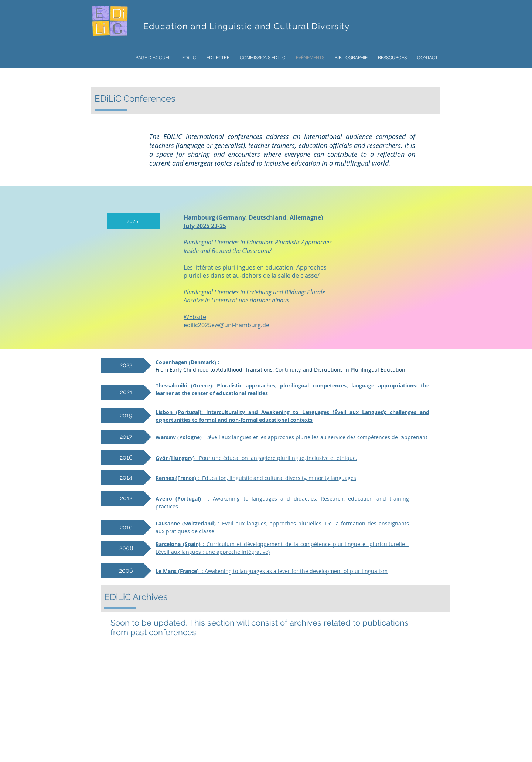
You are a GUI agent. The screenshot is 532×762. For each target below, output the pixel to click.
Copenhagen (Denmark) (186, 362)
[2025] (133, 221)
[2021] (126, 392)
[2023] (126, 366)
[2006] (126, 571)
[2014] (126, 478)
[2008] (126, 548)
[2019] (126, 416)
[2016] (126, 458)
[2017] (126, 437)
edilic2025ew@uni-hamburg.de (226, 325)
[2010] (126, 528)
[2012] (126, 498)
